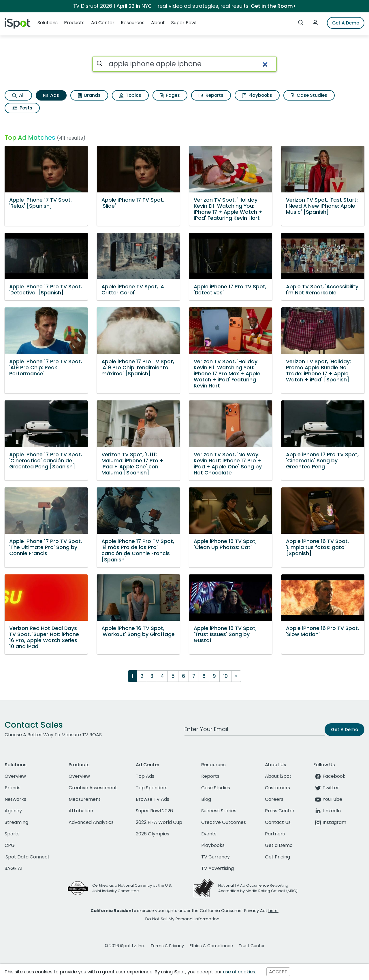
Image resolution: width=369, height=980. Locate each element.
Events (209, 834)
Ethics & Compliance (211, 946)
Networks (15, 799)
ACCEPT (278, 972)
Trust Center (252, 946)
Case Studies (309, 95)
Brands (89, 95)
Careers (274, 799)
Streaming (16, 822)
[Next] (236, 676)
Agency (13, 811)
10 (225, 676)
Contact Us (278, 822)
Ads (51, 95)
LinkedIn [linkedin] (327, 811)
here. (273, 911)
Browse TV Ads (153, 799)
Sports (12, 834)
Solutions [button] (48, 23)
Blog (206, 799)
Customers (277, 788)
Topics (130, 95)
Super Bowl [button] (184, 23)
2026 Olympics (153, 834)
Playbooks (257, 95)
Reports (211, 95)
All (18, 95)
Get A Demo (346, 23)
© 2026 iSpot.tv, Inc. (125, 946)
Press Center (280, 811)
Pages (170, 95)
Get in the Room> (273, 6)
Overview (15, 776)
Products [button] (74, 23)
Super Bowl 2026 (154, 811)
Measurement (85, 799)
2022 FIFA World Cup (159, 822)
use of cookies (239, 972)
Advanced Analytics (91, 822)
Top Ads (145, 776)
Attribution (81, 811)
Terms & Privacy (167, 946)
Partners (275, 834)
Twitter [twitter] (326, 788)
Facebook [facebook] (329, 776)
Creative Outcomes (224, 822)
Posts (22, 108)
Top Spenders (152, 788)
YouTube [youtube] (328, 799)
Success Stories (219, 811)
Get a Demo (279, 845)
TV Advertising (218, 868)
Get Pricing (277, 857)
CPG (10, 845)
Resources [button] (133, 23)
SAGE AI (13, 868)
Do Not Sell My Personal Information (182, 919)
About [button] (158, 23)
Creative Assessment (93, 788)
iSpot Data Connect (27, 857)
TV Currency (215, 857)
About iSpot (278, 776)
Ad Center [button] (103, 23)
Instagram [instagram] (330, 822)
